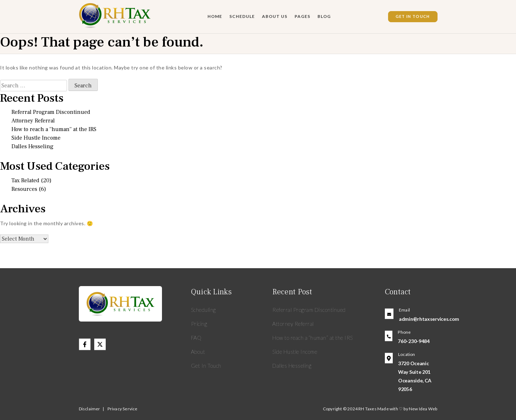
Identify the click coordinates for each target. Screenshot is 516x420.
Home (215, 16)
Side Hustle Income (36, 138)
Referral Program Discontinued (51, 112)
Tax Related (25, 180)
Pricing (199, 324)
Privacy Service (123, 409)
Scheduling (204, 310)
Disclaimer (90, 409)
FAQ (197, 338)
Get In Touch (413, 16)
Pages (302, 16)
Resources (24, 189)
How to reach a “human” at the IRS (54, 129)
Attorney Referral (33, 121)
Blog (324, 16)
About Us (275, 16)
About (198, 352)
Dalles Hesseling (32, 146)
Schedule (242, 16)
